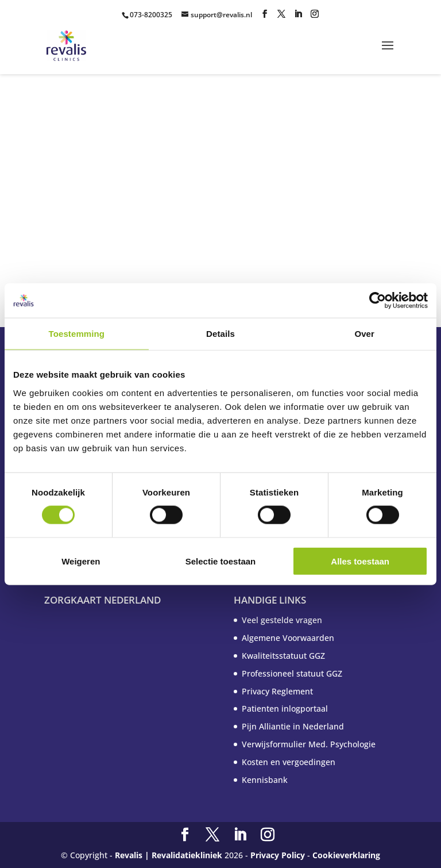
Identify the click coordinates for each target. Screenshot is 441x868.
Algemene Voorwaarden (288, 638)
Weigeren (81, 561)
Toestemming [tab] (77, 334)
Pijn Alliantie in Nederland (293, 726)
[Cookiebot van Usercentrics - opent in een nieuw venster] (378, 301)
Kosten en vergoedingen (289, 762)
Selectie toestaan (221, 561)
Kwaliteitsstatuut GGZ (283, 656)
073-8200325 (151, 15)
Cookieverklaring (346, 855)
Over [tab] (364, 334)
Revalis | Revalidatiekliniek (169, 855)
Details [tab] (220, 334)
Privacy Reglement (277, 691)
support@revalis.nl (221, 15)
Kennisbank (265, 780)
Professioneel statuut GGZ (292, 673)
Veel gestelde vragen (282, 620)
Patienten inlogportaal (285, 708)
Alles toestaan (360, 561)
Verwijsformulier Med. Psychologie (309, 744)
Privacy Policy (278, 855)
